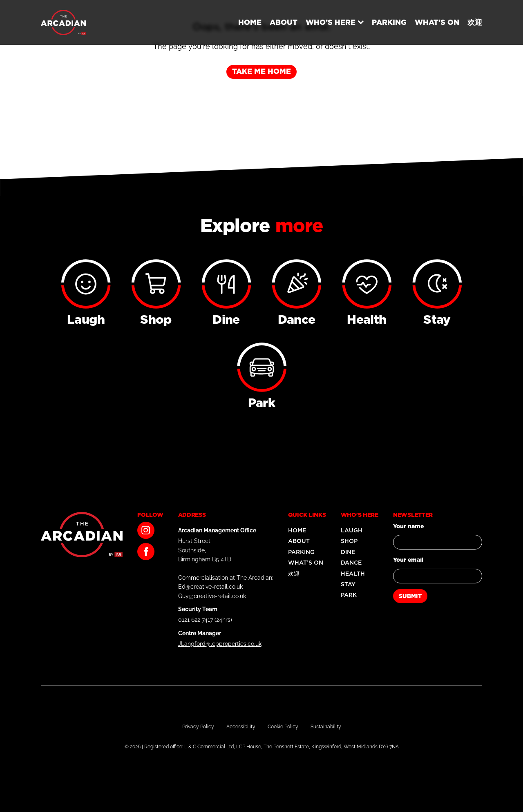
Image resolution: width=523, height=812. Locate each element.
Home (250, 22)
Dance (351, 563)
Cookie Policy (283, 727)
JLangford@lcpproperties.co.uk (220, 644)
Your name (408, 526)
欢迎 (475, 22)
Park (349, 595)
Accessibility (241, 727)
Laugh (352, 530)
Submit (410, 596)
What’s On (437, 22)
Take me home (261, 71)
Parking (389, 22)
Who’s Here (331, 22)
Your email (408, 560)
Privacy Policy (198, 727)
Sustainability (326, 727)
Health (353, 574)
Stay (348, 584)
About (284, 22)
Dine (348, 552)
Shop (349, 541)
